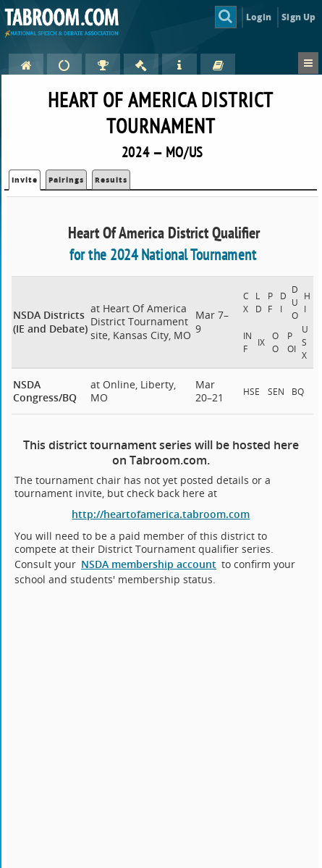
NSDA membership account (149, 564)
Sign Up (298, 17)
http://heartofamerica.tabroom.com (161, 514)
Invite (25, 180)
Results (111, 180)
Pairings (66, 180)
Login (259, 17)
